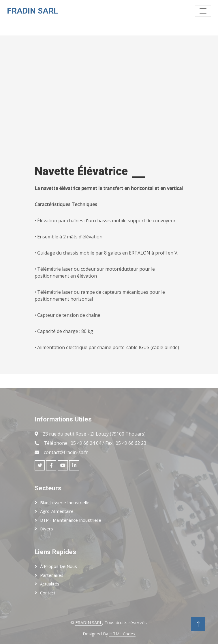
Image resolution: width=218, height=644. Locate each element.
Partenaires (52, 575)
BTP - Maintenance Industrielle (71, 520)
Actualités (50, 584)
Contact (48, 593)
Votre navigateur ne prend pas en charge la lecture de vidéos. (72, 93)
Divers (47, 529)
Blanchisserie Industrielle (65, 502)
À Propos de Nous (59, 566)
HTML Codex (122, 634)
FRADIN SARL (89, 622)
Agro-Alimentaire (57, 511)
